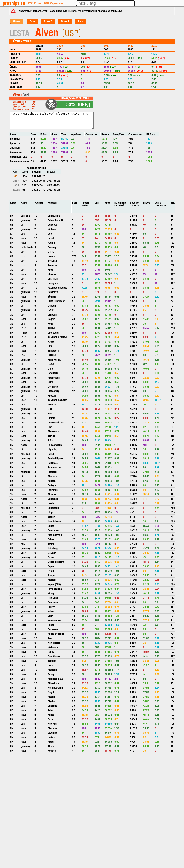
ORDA (16, 180)
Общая (17, 21)
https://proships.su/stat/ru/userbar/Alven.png (52, 120)
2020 (154, 45)
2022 (131, 45)
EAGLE (16, 189)
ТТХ (30, 3)
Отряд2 (48, 21)
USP (15, 176)
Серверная (57, 3)
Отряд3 (65, 21)
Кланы (38, 3)
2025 (60, 45)
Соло (32, 21)
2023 (107, 45)
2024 (84, 45)
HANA (16, 185)
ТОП (46, 3)
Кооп (81, 21)
